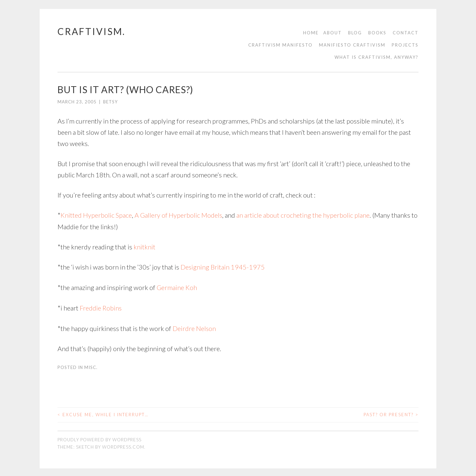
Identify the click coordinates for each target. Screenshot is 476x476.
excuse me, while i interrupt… (103, 413)
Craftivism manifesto (280, 45)
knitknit (144, 246)
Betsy (110, 102)
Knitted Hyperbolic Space (96, 215)
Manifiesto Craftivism (352, 45)
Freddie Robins (101, 307)
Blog (355, 33)
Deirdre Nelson (194, 327)
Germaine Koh (177, 287)
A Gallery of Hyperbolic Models (179, 215)
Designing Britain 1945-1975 (223, 267)
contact (406, 33)
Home (311, 33)
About (333, 33)
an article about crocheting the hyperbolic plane (304, 215)
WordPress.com (123, 446)
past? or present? (391, 413)
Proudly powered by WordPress (99, 438)
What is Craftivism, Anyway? (377, 57)
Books (377, 33)
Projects (405, 45)
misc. (91, 366)
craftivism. (91, 31)
